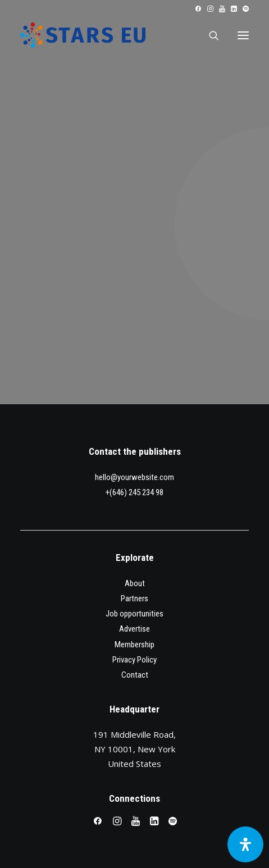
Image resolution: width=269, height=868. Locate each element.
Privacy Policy (134, 660)
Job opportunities (134, 614)
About (135, 583)
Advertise (134, 629)
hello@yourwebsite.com (134, 477)
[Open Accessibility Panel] (245, 844)
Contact (135, 675)
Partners (134, 599)
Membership (134, 645)
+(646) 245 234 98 (134, 492)
